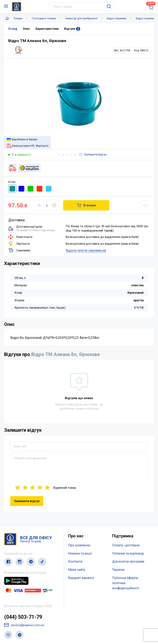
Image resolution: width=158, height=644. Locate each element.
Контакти (75, 561)
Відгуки (72, 29)
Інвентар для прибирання (81, 18)
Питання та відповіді (128, 553)
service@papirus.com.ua (24, 625)
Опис (26, 29)
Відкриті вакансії (81, 578)
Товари (18, 18)
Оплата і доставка (126, 545)
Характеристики (47, 29)
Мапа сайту (77, 570)
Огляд (13, 29)
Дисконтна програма (128, 561)
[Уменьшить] (39, 205)
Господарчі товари (44, 18)
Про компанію (79, 545)
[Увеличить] (54, 205)
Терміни (118, 570)
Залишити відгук (93, 155)
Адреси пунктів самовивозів (86, 250)
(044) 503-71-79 (23, 617)
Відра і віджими (117, 18)
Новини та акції (80, 553)
